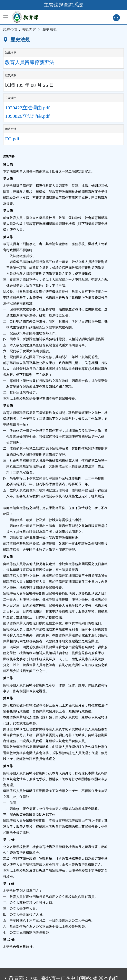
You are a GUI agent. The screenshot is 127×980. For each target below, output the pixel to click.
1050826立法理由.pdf (27, 116)
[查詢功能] (116, 18)
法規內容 (29, 30)
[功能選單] (6, 17)
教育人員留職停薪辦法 (30, 62)
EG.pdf (12, 139)
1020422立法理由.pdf (27, 108)
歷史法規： (12, 75)
